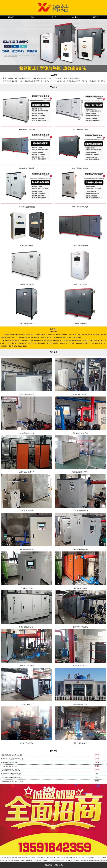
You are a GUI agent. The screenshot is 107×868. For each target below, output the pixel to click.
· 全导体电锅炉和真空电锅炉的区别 (12, 781)
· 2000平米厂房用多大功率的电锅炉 (12, 759)
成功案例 (75, 17)
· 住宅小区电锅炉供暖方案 (9, 763)
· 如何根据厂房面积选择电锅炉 (10, 770)
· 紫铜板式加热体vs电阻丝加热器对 (12, 755)
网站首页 (11, 17)
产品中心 (53, 17)
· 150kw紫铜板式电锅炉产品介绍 (11, 778)
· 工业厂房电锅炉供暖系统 (9, 766)
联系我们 (96, 17)
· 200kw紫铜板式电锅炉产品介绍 (11, 774)
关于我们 (32, 17)
